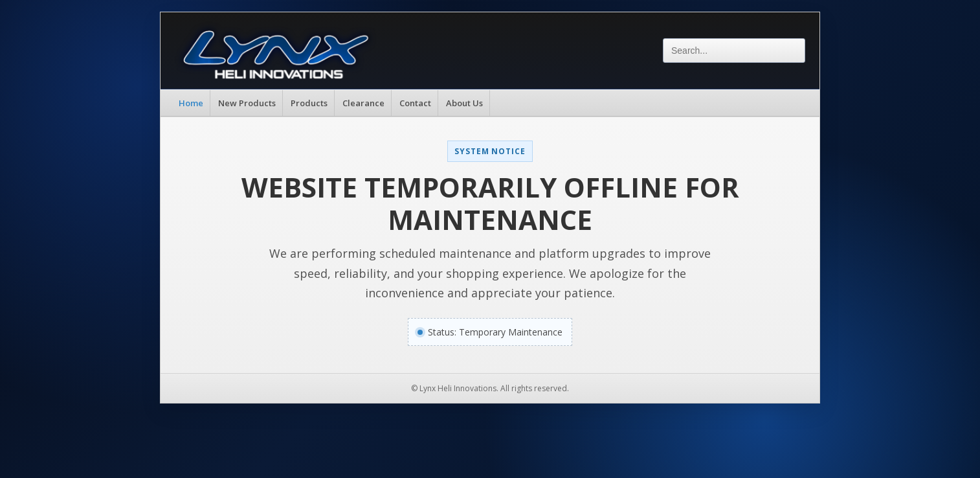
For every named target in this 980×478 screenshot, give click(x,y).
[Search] (734, 51)
